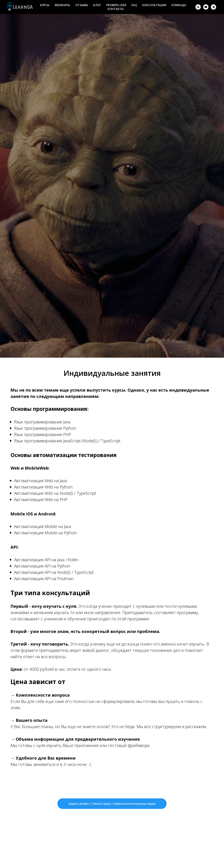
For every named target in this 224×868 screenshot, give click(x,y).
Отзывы (82, 5)
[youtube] (206, 7)
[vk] (198, 7)
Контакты (116, 9)
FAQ (134, 5)
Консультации (154, 5)
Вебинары (62, 5)
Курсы (45, 5)
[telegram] (213, 7)
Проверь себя (116, 5)
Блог (97, 5)
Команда (179, 5)
